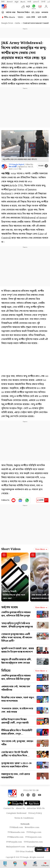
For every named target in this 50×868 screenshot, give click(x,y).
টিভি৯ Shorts (10, 17)
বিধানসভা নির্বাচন (23, 12)
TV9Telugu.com (34, 832)
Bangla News (7, 23)
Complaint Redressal (16, 813)
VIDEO (21, 17)
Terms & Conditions (24, 818)
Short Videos (11, 549)
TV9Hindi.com (16, 827)
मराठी (29, 2)
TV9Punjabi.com (14, 842)
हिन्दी (3, 2)
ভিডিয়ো (6, 671)
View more (41, 549)
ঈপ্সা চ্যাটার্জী (13, 167)
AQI (28, 7)
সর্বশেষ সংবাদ (10, 607)
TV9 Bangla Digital (16, 165)
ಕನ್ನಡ (16, 2)
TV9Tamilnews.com (33, 842)
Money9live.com (35, 847)
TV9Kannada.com (16, 832)
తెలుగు (23, 2)
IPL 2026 (36, 12)
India (18, 23)
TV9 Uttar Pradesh (24, 852)
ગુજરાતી (36, 2)
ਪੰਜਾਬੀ (43, 2)
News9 (10, 2)
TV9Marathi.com (15, 837)
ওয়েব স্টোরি (31, 17)
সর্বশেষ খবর (11, 12)
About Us (20, 808)
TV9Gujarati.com (33, 837)
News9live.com (32, 827)
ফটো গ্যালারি (42, 17)
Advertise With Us (36, 808)
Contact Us (9, 808)
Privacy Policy (35, 813)
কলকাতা (45, 12)
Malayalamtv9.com (16, 847)
